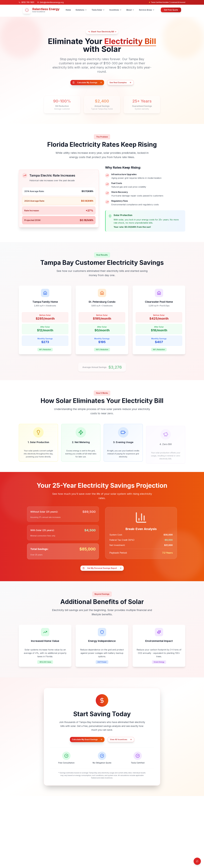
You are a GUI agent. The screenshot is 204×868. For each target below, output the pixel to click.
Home (68, 10)
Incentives (116, 10)
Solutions (81, 10)
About (130, 10)
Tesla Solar (98, 10)
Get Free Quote (171, 10)
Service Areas (147, 10)
